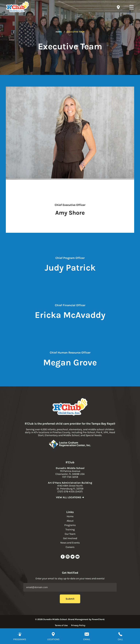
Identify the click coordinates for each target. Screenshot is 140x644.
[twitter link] (73, 558)
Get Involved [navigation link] (70, 538)
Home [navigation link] (70, 516)
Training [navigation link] (70, 530)
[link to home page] (70, 407)
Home (59, 32)
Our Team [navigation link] (70, 534)
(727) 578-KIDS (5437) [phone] (70, 492)
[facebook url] (63, 558)
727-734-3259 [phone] (70, 477)
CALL (120, 639)
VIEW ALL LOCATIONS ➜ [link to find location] (70, 497)
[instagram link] (68, 558)
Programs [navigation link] (70, 525)
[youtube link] (77, 558)
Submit (70, 599)
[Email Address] (70, 587)
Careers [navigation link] (70, 547)
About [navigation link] (70, 521)
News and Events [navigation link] (70, 543)
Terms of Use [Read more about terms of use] (61, 625)
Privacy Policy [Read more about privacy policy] (78, 625)
